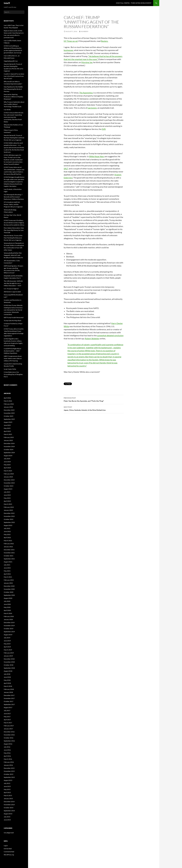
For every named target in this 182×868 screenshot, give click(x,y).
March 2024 (8, 471)
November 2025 (9, 413)
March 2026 (8, 401)
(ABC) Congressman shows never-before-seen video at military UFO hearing (13, 358)
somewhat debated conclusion (110, 335)
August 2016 (8, 744)
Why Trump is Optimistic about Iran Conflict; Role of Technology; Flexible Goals (14, 104)
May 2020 (7, 607)
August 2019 (8, 635)
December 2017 (9, 695)
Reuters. (105, 41)
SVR (104, 129)
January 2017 (8, 729)
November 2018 (9, 662)
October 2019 (9, 629)
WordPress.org (9, 855)
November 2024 (9, 446)
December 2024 (9, 443)
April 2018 (7, 683)
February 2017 (9, 726)
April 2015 (7, 792)
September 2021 (9, 559)
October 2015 (9, 774)
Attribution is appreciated (12, 292)
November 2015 (9, 771)
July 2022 (7, 528)
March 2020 (8, 613)
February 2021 (9, 580)
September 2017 (9, 704)
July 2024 (7, 459)
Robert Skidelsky (92, 338)
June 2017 (7, 714)
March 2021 (8, 577)
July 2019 (7, 638)
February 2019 (9, 653)
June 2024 (7, 462)
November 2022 (9, 516)
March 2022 (8, 541)
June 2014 (7, 820)
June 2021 (7, 568)
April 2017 (7, 720)
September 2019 (9, 632)
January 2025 (8, 440)
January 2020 (8, 619)
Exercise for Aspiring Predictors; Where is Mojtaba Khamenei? (13, 97)
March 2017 (8, 723)
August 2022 (8, 525)
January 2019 (8, 656)
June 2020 (7, 604)
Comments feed (9, 852)
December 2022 (9, 513)
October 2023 (9, 486)
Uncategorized (9, 833)
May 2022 (7, 534)
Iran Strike (7, 110)
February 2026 (9, 404)
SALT (66, 169)
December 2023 (9, 480)
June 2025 (7, 425)
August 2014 (8, 814)
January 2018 (8, 692)
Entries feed (8, 849)
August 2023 (8, 489)
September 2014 (9, 811)
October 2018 (9, 665)
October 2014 (9, 808)
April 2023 (7, 501)
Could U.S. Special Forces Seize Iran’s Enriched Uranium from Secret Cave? (14, 76)
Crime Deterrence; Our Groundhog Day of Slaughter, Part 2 (13, 374)
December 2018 (9, 659)
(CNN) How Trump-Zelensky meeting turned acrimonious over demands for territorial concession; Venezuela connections (13, 310)
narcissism (92, 108)
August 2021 (8, 562)
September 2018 (9, 668)
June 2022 (7, 531)
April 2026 (7, 398)
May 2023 (7, 498)
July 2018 (7, 674)
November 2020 (9, 589)
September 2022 (9, 522)
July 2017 (7, 710)
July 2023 (7, 492)
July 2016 (7, 747)
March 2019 (8, 650)
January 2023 (8, 510)
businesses (68, 50)
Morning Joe (87, 62)
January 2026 (8, 407)
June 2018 (7, 677)
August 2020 (8, 598)
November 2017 (9, 698)
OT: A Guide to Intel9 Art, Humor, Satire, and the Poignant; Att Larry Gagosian (13, 204)
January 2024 (8, 477)
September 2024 (9, 453)
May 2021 (7, 571)
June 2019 (7, 641)
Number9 (84, 31)
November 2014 (9, 805)
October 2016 (9, 738)
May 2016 (7, 753)
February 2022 (9, 544)
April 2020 (7, 610)
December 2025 (9, 410)
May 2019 (7, 644)
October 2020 (9, 592)
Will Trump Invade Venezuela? (14, 317)
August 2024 (8, 456)
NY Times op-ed (71, 41)
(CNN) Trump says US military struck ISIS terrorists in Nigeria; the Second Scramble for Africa (14, 223)
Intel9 (7, 3)
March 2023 (8, 504)
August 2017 (8, 707)
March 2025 (8, 434)
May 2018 (7, 680)
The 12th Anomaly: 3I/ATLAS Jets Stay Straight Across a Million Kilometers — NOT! (13, 283)
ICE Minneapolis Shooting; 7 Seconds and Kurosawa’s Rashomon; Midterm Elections (14, 197)
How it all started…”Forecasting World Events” (134, 3)
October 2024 (9, 449)
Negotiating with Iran (11, 61)
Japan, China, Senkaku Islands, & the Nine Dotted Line (94, 408)
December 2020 (9, 586)
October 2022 (9, 519)
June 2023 (7, 495)
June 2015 (7, 786)
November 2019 (9, 626)
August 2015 (8, 780)
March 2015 (8, 795)
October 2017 (9, 701)
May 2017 (7, 717)
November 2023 (9, 483)
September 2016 (9, 741)
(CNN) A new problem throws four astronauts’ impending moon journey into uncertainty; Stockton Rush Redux (14, 117)
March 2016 (8, 759)
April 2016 (7, 756)
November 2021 (9, 553)
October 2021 (9, 556)
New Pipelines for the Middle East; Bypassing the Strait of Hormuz (13, 89)
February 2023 (9, 507)
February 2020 (9, 616)
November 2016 (9, 735)
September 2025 (9, 419)
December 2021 (9, 550)
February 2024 (9, 474)
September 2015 (9, 777)
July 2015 (7, 783)
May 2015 (7, 789)
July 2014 (7, 817)
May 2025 (7, 428)
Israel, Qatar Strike (10, 369)
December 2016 (9, 732)
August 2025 (8, 422)
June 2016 (7, 750)
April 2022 (7, 538)
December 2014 (9, 802)
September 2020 (9, 595)
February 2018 (9, 689)
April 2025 (7, 431)
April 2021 (7, 574)
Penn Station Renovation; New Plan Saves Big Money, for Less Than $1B (14, 230)
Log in (6, 846)
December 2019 (9, 622)
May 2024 (7, 465)
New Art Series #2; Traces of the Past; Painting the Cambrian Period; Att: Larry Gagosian (14, 138)
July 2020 (7, 601)
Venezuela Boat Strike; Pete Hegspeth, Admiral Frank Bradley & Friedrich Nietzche (13, 255)
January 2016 (8, 765)
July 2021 (7, 565)
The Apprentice (86, 93)
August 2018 (8, 671)
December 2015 (9, 768)
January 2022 (8, 547)
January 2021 (8, 583)
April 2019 (7, 647)
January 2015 (8, 799)
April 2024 (7, 468)
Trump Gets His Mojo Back (13, 321)
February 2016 (9, 762)
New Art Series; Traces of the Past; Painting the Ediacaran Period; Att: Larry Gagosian (13, 238)
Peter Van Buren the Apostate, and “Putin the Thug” (94, 399)
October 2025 (9, 416)
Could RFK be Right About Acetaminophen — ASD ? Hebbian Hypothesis (12, 351)
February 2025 (9, 437)
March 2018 (8, 686)
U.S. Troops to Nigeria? (11, 289)
